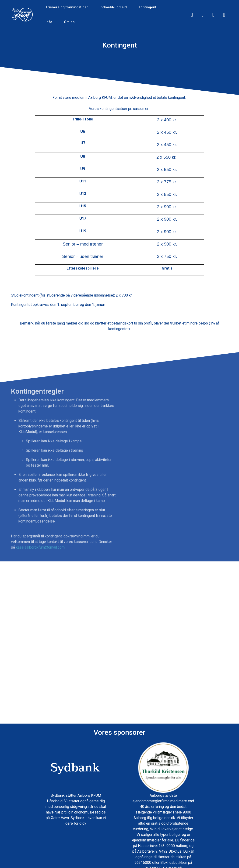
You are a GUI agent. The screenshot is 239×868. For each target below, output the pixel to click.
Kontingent (147, 7)
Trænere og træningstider (67, 7)
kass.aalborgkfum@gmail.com (40, 556)
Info (49, 22)
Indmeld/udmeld (113, 7)
